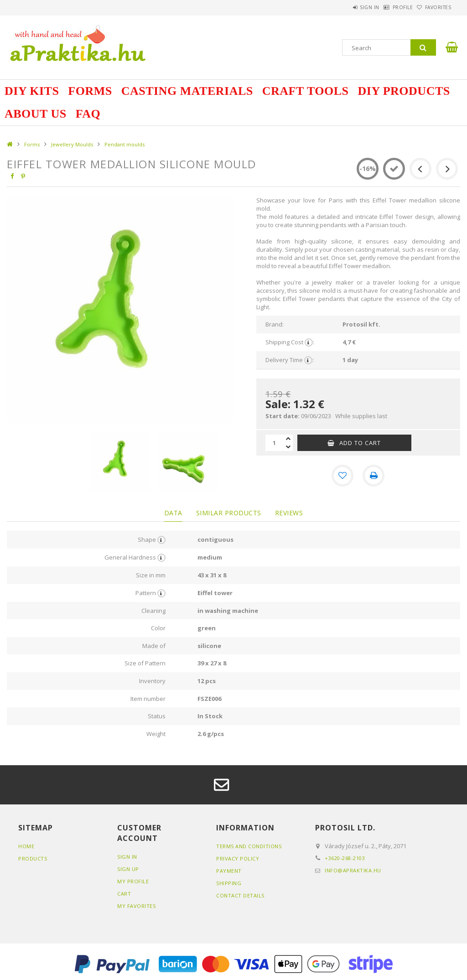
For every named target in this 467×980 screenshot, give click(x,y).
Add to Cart (360, 443)
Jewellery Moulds (72, 144)
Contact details (240, 895)
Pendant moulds (125, 144)
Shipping (229, 883)
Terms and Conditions (249, 846)
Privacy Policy (238, 858)
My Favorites (136, 906)
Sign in (346, 7)
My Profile (133, 881)
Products (33, 858)
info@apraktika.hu (353, 870)
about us (36, 114)
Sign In (127, 857)
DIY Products (404, 91)
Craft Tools (306, 91)
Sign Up (128, 869)
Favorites (433, 7)
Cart (124, 894)
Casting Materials (187, 91)
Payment (229, 871)
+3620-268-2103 (345, 858)
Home (26, 846)
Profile (388, 7)
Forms (90, 91)
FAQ (88, 114)
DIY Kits (32, 91)
